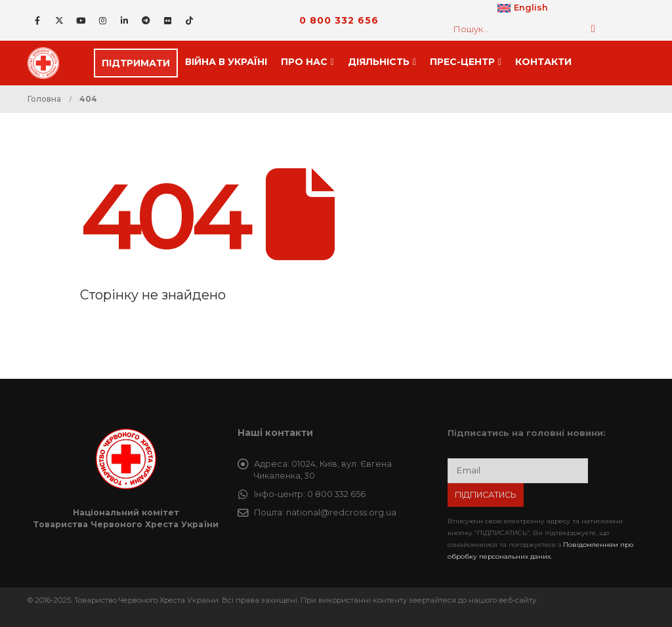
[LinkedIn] (124, 20)
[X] (59, 20)
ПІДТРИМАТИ (136, 63)
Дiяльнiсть (379, 62)
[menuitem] (523, 9)
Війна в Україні (226, 62)
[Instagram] (102, 20)
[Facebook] (37, 20)
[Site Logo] (47, 63)
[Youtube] (81, 20)
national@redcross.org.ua (341, 512)
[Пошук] (593, 29)
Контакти (543, 62)
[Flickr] (167, 20)
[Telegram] (146, 20)
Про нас (304, 62)
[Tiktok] (189, 20)
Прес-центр (462, 62)
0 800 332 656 (339, 20)
